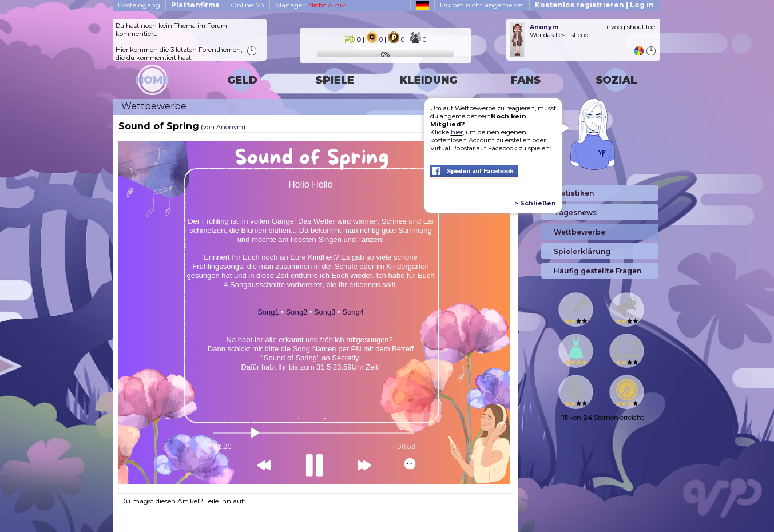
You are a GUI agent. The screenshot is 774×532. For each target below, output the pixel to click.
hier (457, 132)
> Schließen (535, 203)
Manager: (310, 5)
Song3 (325, 312)
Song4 (353, 312)
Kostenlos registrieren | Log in (594, 5)
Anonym (230, 127)
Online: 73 (247, 5)
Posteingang (139, 5)
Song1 (268, 312)
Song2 (297, 312)
